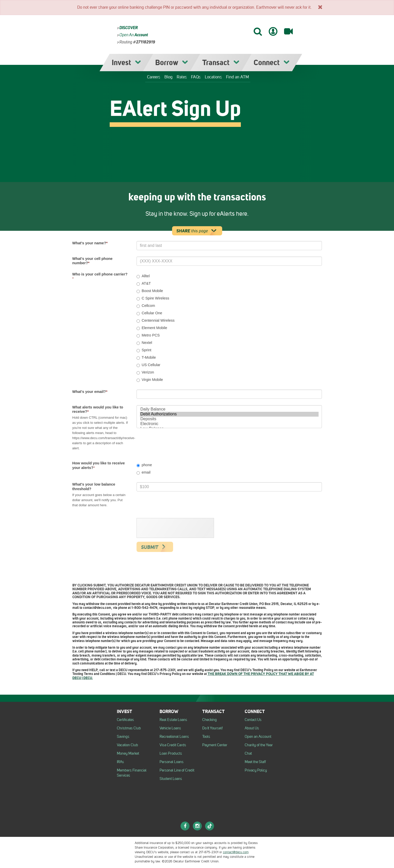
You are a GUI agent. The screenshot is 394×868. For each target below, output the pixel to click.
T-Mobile (146, 358)
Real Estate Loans (173, 720)
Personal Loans (172, 762)
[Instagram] (197, 826)
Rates (182, 77)
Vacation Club (127, 745)
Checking (210, 720)
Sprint (144, 350)
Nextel (144, 343)
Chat (248, 753)
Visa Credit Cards (173, 745)
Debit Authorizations (229, 414)
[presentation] (176, 528)
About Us (252, 728)
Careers (154, 77)
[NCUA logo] (95, 844)
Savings (123, 737)
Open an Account (258, 737)
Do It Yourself (212, 728)
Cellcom (146, 306)
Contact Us (253, 720)
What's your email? (90, 392)
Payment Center (215, 745)
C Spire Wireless (153, 298)
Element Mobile (152, 328)
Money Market (128, 753)
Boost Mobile (150, 291)
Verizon (145, 372)
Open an (134, 35)
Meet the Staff (255, 762)
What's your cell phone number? (93, 261)
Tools (206, 737)
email (144, 472)
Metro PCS (148, 335)
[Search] (258, 31)
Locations (213, 77)
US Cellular (148, 365)
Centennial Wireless (156, 321)
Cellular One (149, 313)
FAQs (196, 77)
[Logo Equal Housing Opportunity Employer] (77, 844)
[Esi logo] (118, 844)
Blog (168, 77)
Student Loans (171, 779)
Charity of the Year (259, 745)
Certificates (125, 720)
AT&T (144, 284)
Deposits (229, 419)
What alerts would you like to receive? (98, 409)
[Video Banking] (288, 31)
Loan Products (171, 753)
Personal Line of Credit (177, 770)
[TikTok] (210, 826)
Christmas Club (129, 728)
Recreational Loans (174, 737)
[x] (320, 7)
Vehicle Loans (170, 728)
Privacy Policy (256, 770)
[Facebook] (185, 826)
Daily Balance (229, 409)
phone (144, 465)
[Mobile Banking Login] (273, 31)
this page (198, 231)
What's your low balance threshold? (94, 486)
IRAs (120, 762)
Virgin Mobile (150, 380)
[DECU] (205, 30)
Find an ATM (238, 77)
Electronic (229, 424)
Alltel (143, 276)
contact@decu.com (236, 852)
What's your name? (90, 243)
